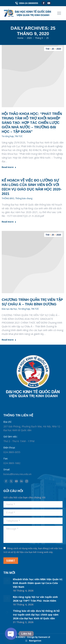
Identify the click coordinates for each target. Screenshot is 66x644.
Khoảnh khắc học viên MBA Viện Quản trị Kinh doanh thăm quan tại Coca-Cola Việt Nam (38, 583)
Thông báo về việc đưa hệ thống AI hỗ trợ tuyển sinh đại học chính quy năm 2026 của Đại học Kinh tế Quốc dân (36, 615)
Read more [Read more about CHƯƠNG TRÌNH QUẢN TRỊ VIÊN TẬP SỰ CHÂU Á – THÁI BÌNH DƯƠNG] (9, 340)
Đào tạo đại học (9, 309)
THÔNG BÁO (8, 198)
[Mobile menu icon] (59, 13)
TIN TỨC (19, 136)
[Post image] (7, 581)
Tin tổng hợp (8, 136)
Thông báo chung (24, 198)
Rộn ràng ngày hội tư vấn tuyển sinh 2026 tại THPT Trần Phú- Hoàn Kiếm (35, 599)
